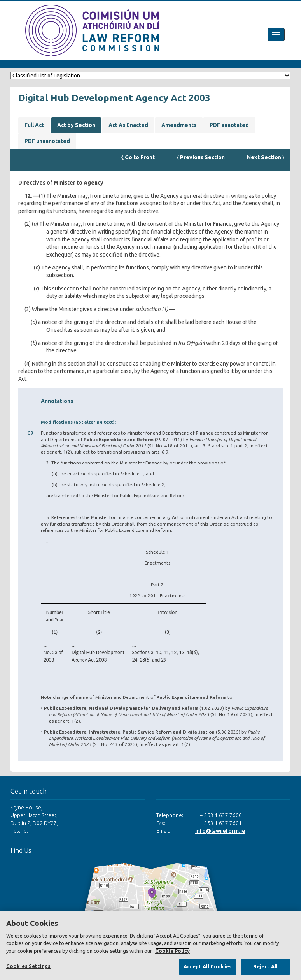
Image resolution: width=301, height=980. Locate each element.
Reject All (265, 966)
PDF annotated (229, 125)
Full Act (34, 125)
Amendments (179, 125)
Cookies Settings (28, 966)
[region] (150, 945)
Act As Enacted (128, 125)
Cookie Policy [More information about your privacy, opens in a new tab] (172, 951)
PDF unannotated (47, 141)
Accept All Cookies (208, 966)
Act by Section (76, 125)
